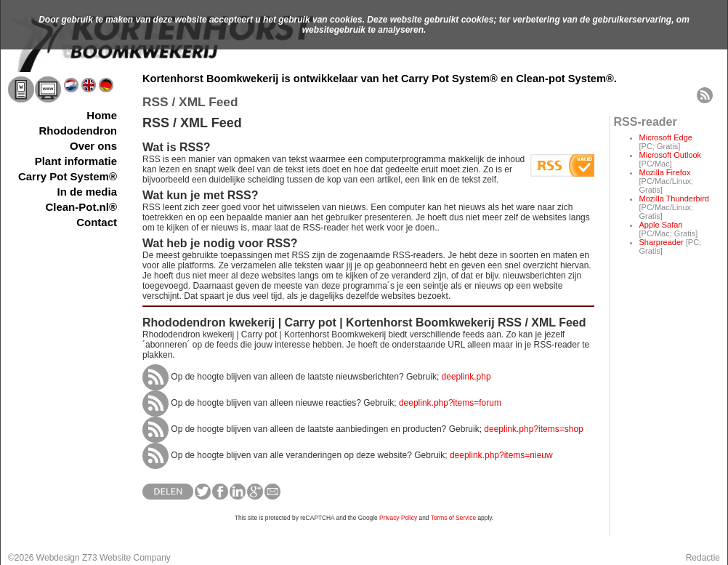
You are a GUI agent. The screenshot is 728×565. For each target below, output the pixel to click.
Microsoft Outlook (671, 155)
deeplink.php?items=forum (450, 403)
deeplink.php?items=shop (533, 429)
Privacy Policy (398, 518)
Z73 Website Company (126, 558)
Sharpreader (662, 242)
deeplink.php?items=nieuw (501, 455)
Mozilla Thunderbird (674, 199)
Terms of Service (453, 518)
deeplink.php (466, 377)
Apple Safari (661, 225)
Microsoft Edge (666, 137)
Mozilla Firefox (665, 172)
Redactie (703, 558)
